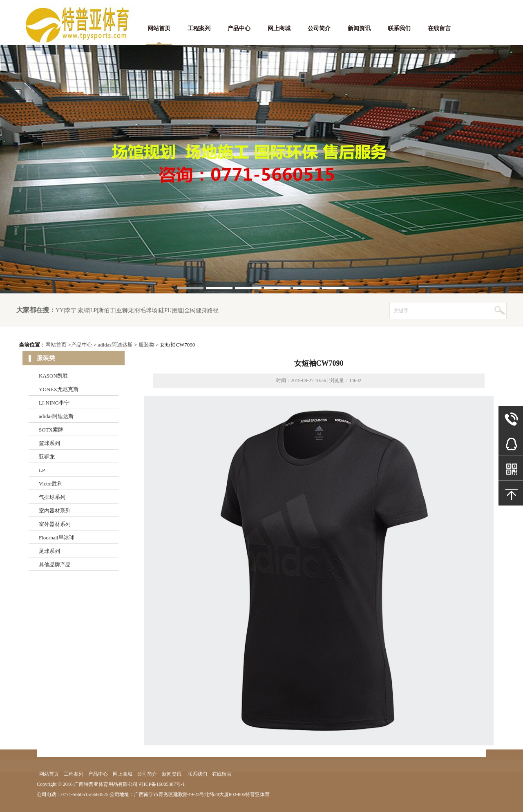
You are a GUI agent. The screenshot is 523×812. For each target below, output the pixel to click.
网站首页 (159, 28)
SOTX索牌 (51, 430)
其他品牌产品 (55, 565)
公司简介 (319, 28)
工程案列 (199, 28)
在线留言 (439, 28)
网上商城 (279, 28)
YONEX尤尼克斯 (59, 389)
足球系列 (49, 551)
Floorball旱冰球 (57, 538)
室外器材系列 (55, 524)
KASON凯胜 (53, 376)
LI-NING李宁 (54, 403)
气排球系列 (52, 497)
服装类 (146, 345)
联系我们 (399, 28)
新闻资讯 (359, 28)
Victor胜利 (51, 484)
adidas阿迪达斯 (115, 345)
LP (42, 470)
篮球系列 (49, 443)
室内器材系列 (55, 511)
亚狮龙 (47, 457)
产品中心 (239, 28)
